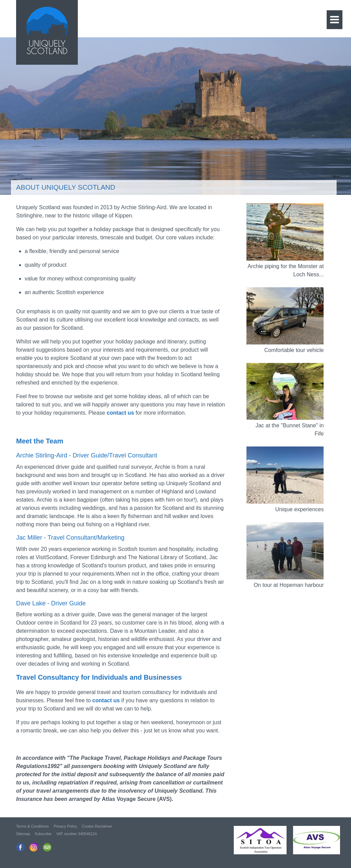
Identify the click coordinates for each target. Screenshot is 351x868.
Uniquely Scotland (47, 31)
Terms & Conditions (32, 826)
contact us (106, 700)
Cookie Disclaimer (97, 826)
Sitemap (23, 834)
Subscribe (43, 834)
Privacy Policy (65, 826)
